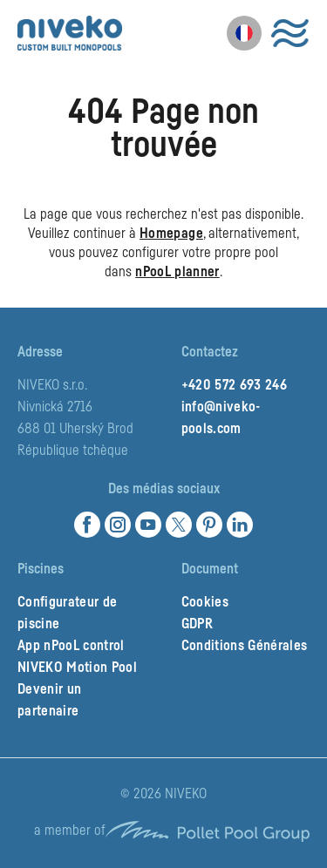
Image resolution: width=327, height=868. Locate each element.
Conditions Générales (245, 646)
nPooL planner (177, 272)
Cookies (205, 602)
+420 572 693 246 (234, 385)
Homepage (171, 234)
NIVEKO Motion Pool (77, 668)
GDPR (197, 624)
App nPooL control (71, 646)
